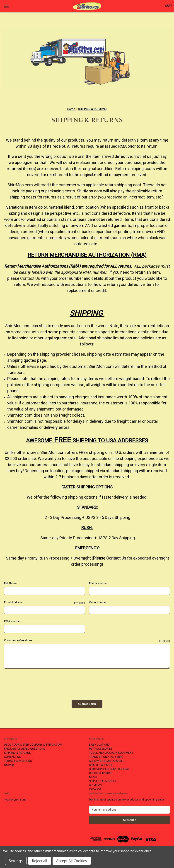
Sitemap (9, 765)
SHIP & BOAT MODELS (103, 781)
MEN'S (93, 777)
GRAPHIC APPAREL (101, 765)
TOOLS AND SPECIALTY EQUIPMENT (111, 753)
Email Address (45, 603)
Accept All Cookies (72, 861)
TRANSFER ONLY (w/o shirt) (106, 757)
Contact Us (30, 278)
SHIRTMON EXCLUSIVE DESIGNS (109, 769)
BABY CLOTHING (99, 745)
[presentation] (39, 683)
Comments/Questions (87, 641)
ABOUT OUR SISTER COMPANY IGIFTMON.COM (33, 745)
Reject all (40, 861)
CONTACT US (12, 757)
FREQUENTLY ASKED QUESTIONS (24, 749)
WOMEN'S (95, 785)
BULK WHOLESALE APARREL (107, 761)
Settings (16, 861)
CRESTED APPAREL (101, 773)
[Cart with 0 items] (168, 6)
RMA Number (12, 621)
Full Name (10, 583)
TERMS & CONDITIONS (18, 761)
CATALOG (95, 789)
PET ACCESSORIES (101, 749)
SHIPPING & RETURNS (17, 753)
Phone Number (98, 583)
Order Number (98, 602)
